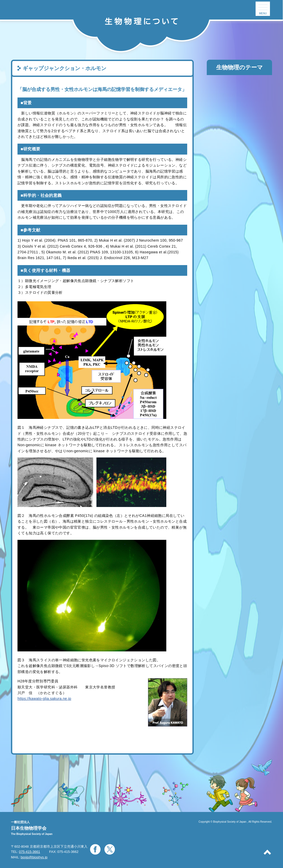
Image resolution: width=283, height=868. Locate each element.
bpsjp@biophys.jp (34, 857)
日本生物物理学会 (29, 828)
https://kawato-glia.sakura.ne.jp (44, 699)
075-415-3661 (29, 852)
